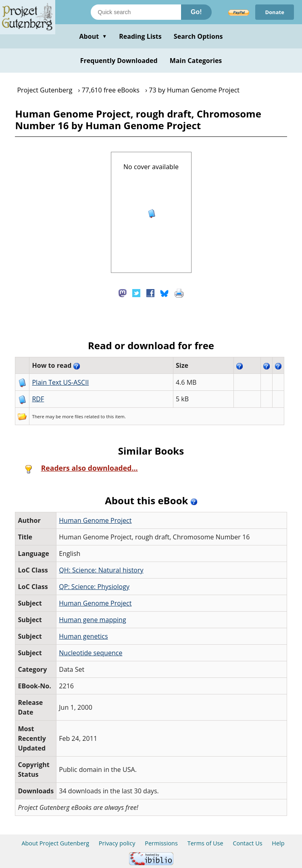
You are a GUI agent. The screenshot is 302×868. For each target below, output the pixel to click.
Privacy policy (117, 843)
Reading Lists (140, 36)
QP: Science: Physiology (94, 587)
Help (278, 843)
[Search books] (136, 12)
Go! (196, 12)
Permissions (161, 843)
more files (73, 416)
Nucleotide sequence (91, 653)
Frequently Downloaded (119, 61)
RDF (38, 399)
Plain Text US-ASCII (60, 382)
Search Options (198, 36)
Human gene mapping (92, 620)
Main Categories (196, 61)
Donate (275, 12)
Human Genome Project (95, 520)
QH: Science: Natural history (101, 570)
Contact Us (247, 843)
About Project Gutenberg (55, 843)
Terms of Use (205, 843)
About (93, 36)
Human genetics (83, 636)
